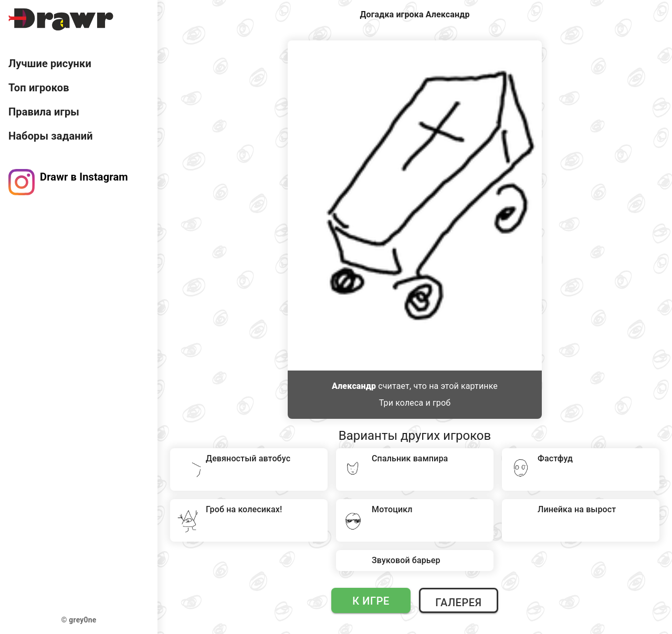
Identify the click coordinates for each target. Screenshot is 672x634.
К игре (371, 601)
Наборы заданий (51, 136)
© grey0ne (79, 620)
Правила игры (44, 112)
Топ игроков (39, 88)
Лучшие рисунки (50, 64)
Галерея (458, 603)
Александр (354, 386)
